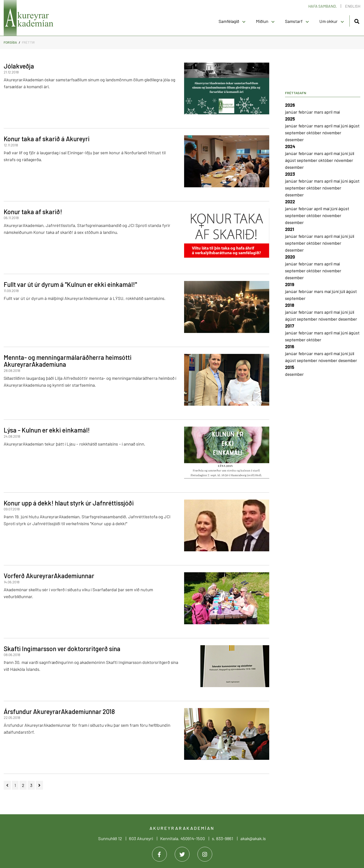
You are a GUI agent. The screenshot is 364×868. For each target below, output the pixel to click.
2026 (290, 105)
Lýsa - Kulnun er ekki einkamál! (47, 430)
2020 (290, 257)
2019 (290, 284)
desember (294, 139)
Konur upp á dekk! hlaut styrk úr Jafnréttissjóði (69, 503)
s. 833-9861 (223, 838)
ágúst (354, 126)
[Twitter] (182, 854)
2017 (290, 326)
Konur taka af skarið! (33, 212)
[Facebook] (159, 854)
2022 (290, 202)
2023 (290, 174)
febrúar (306, 112)
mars (319, 112)
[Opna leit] (357, 21)
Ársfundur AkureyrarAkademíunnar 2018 (59, 711)
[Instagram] (205, 854)
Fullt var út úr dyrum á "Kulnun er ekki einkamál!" (70, 284)
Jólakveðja (19, 66)
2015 (290, 367)
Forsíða (10, 42)
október (314, 133)
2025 (290, 119)
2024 (290, 146)
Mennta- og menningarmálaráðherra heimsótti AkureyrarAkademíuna (68, 361)
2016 (290, 347)
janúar (292, 112)
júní (345, 126)
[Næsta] (39, 785)
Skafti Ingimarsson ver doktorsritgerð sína (62, 649)
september (296, 133)
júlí (351, 153)
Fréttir (28, 42)
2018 (290, 305)
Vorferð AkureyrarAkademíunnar (49, 576)
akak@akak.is (253, 838)
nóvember (332, 133)
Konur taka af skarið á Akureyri (47, 139)
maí (337, 112)
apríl (329, 112)
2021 (290, 229)
